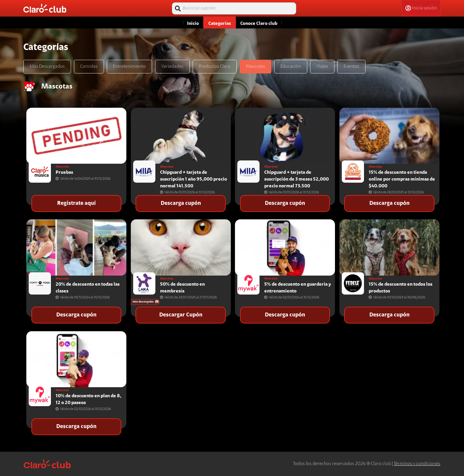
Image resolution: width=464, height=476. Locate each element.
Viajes (322, 67)
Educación (291, 67)
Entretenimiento (129, 67)
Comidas (89, 67)
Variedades (172, 67)
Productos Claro (215, 67)
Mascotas (256, 67)
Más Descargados (47, 67)
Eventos (351, 67)
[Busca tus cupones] (234, 8)
